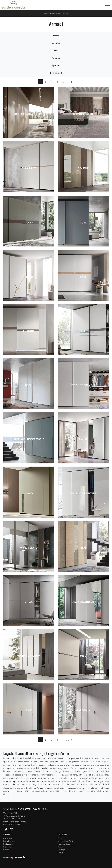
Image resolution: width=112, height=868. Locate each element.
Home (46, 13)
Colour (83, 168)
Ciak (83, 656)
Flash (29, 277)
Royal (29, 385)
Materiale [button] (56, 43)
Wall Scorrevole (83, 494)
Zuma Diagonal (83, 602)
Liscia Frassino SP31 (29, 114)
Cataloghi (61, 850)
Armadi (66, 13)
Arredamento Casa (56, 13)
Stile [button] (56, 51)
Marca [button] (56, 36)
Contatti (6, 850)
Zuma (29, 602)
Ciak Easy (29, 168)
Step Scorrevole (83, 385)
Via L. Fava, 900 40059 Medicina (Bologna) (15, 814)
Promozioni (8, 847)
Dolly (29, 223)
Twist (83, 439)
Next (83, 331)
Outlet (60, 852)
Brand (60, 847)
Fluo (29, 710)
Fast (83, 277)
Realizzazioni (9, 844)
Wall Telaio (29, 548)
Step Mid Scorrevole (29, 439)
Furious (29, 331)
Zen (83, 548)
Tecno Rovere (83, 114)
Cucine (61, 838)
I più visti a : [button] (56, 73)
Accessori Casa (64, 844)
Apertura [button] (56, 65)
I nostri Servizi (9, 841)
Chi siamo (7, 838)
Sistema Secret (29, 656)
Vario (29, 494)
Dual (83, 223)
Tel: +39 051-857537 (12, 819)
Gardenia (83, 710)
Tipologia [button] (56, 58)
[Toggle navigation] (108, 4)
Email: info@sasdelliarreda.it (15, 822)
